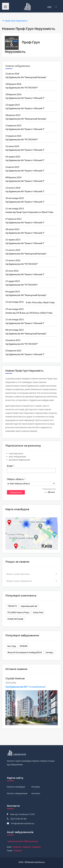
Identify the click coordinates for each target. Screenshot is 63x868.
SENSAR (23, 646)
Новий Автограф (15, 619)
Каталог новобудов (16, 787)
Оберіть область (16, 479)
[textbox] (32, 574)
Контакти (36, 793)
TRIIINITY (12, 606)
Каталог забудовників (17, 793)
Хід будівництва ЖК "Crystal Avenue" (26, 687)
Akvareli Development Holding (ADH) (25, 652)
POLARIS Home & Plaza (18, 612)
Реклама (36, 787)
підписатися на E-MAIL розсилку (23, 841)
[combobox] (32, 574)
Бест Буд (12, 646)
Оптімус (49, 652)
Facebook (17, 847)
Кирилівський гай (29, 606)
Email (11, 466)
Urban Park (38, 612)
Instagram (36, 847)
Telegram (26, 847)
